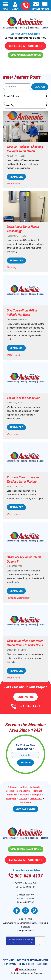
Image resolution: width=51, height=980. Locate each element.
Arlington (13, 787)
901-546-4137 (26, 6)
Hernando (37, 791)
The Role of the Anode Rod (24, 398)
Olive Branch (36, 798)
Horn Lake (12, 795)
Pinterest (34, 911)
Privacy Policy (18, 942)
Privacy (38, 944)
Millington (11, 798)
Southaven (26, 802)
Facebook (17, 911)
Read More (16, 177)
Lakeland (25, 795)
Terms (42, 944)
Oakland (23, 798)
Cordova (10, 791)
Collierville (35, 787)
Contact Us (26, 697)
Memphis (37, 795)
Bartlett (23, 787)
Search (40, 87)
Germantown (23, 791)
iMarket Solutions (28, 969)
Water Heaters (14, 184)
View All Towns (26, 809)
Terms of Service (27, 942)
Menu (6, 9)
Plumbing (11, 267)
